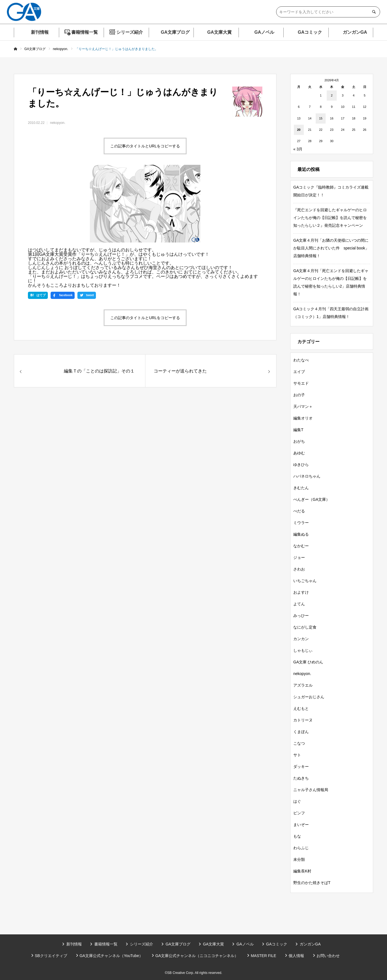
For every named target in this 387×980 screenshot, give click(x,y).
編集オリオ (303, 418)
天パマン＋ (303, 406)
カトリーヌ (303, 720)
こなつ (299, 743)
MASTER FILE (263, 956)
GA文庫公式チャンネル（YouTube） (111, 956)
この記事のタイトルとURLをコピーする (145, 146)
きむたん (301, 488)
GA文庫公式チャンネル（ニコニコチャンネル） (197, 956)
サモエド (301, 383)
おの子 (299, 395)
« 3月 (298, 149)
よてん (299, 604)
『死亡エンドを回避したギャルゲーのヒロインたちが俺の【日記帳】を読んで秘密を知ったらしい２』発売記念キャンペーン (330, 218)
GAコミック (310, 32)
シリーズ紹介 (130, 32)
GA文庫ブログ (175, 32)
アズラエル (303, 685)
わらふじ (301, 848)
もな (297, 836)
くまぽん (301, 732)
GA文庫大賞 (219, 32)
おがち (299, 441)
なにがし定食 (305, 627)
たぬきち (301, 778)
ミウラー (301, 523)
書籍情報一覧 (85, 32)
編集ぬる (301, 534)
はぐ (297, 801)
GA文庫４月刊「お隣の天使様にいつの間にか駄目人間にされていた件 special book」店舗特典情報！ (331, 248)
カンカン (301, 639)
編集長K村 (302, 871)
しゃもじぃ (303, 650)
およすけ (301, 592)
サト (297, 755)
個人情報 (296, 956)
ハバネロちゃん (307, 476)
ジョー (299, 557)
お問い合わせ (328, 956)
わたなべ (301, 360)
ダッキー (301, 767)
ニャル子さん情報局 (311, 790)
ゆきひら (301, 465)
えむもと (301, 708)
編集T (298, 430)
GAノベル (264, 32)
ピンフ (299, 813)
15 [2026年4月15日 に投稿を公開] (321, 118)
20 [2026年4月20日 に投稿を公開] (299, 130)
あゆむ (299, 453)
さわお (299, 569)
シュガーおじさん (309, 697)
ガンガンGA (355, 32)
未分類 (299, 859)
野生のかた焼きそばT (312, 883)
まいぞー (301, 825)
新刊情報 (40, 32)
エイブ (299, 372)
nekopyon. (58, 123)
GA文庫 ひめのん (308, 662)
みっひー (301, 616)
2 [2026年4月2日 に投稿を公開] (332, 95)
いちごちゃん (305, 581)
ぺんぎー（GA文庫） (312, 499)
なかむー (301, 546)
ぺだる (299, 511)
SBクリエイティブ (51, 956)
